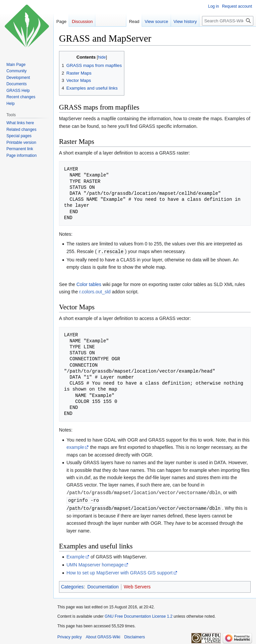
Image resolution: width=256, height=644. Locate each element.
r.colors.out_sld (95, 291)
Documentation (103, 585)
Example (75, 555)
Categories (72, 585)
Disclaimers (135, 636)
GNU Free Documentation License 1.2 (138, 615)
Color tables (89, 284)
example (75, 447)
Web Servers (137, 585)
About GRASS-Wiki (103, 636)
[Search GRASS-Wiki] (228, 21)
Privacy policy (69, 636)
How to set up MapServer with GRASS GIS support (119, 571)
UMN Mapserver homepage (95, 563)
